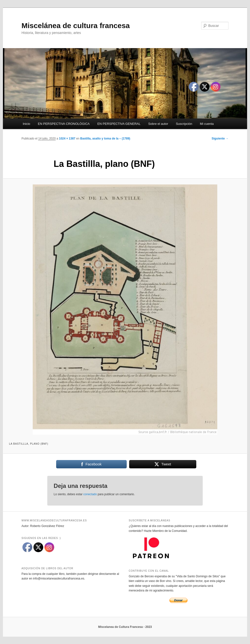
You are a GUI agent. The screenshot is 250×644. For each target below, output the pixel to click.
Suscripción (184, 124)
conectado (90, 494)
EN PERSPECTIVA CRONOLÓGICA (64, 124)
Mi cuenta (207, 124)
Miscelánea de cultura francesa (76, 26)
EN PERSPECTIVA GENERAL (119, 124)
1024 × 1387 (67, 139)
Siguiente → (220, 139)
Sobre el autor (158, 124)
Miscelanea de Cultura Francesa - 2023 (125, 627)
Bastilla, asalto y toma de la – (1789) (105, 139)
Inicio (26, 124)
